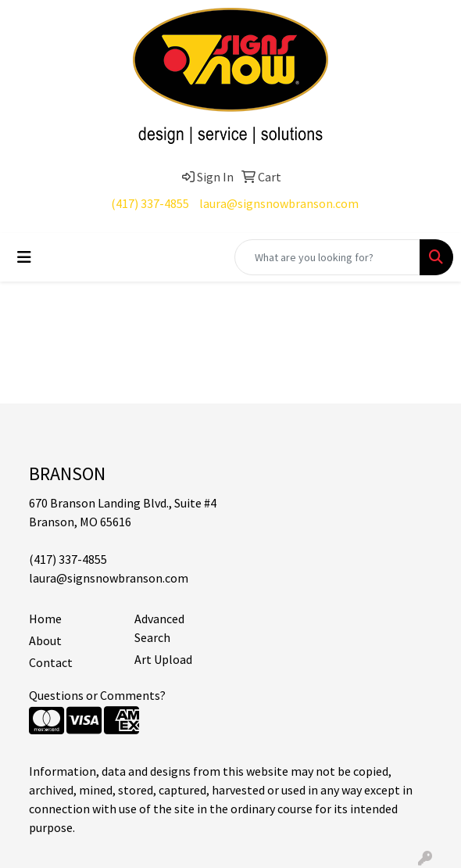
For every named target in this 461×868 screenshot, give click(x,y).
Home (45, 619)
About (45, 640)
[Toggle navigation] (24, 257)
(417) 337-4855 (150, 203)
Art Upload (163, 659)
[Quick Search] (327, 257)
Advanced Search (159, 628)
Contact (51, 662)
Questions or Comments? (97, 695)
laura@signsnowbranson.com (279, 203)
